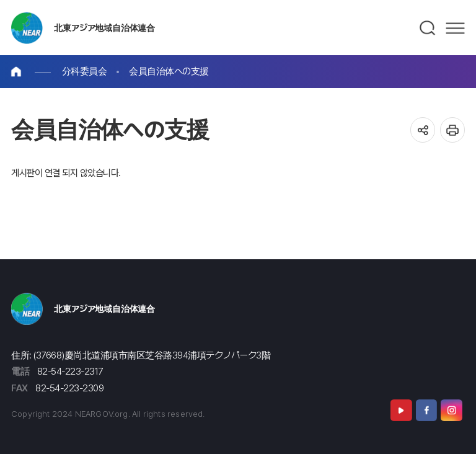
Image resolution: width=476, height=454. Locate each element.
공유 (423, 130)
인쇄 (453, 130)
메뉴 (455, 28)
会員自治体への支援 (169, 71)
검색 (428, 28)
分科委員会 (85, 71)
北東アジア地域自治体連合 (104, 28)
